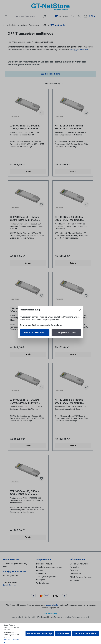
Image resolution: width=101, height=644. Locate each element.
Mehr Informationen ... (11, 641)
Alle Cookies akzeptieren (86, 633)
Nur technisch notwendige (40, 633)
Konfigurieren (63, 633)
